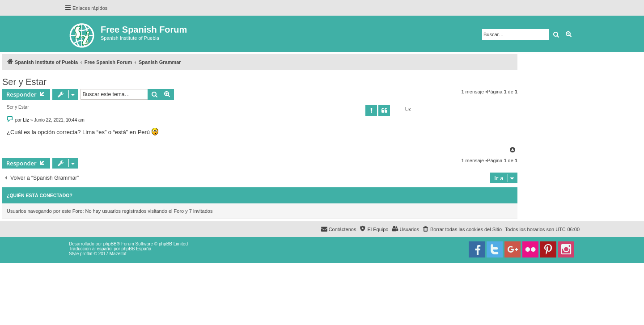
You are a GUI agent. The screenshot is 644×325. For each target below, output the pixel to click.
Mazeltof (118, 254)
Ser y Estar (24, 82)
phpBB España (136, 249)
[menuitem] (462, 229)
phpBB (110, 244)
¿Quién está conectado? (40, 195)
